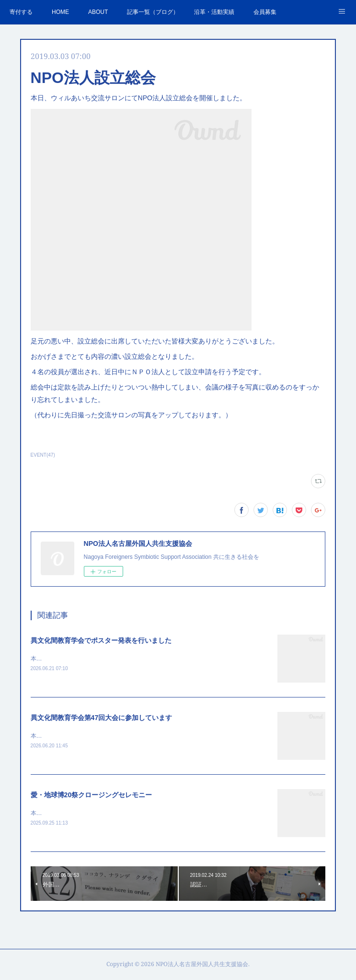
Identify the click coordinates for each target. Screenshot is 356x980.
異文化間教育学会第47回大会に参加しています (102, 719)
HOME (60, 12)
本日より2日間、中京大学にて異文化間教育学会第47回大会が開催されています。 (136, 737)
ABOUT (98, 12)
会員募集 (265, 12)
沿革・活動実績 (214, 12)
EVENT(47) (43, 455)
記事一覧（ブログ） (153, 12)
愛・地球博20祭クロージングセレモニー (92, 796)
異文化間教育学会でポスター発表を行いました (101, 640)
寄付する (21, 12)
